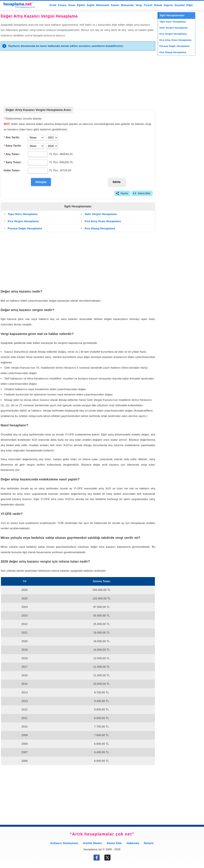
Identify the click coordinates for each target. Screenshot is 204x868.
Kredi (53, 5)
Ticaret (148, 5)
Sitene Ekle (144, 195)
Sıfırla (117, 183)
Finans (62, 5)
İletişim (149, 844)
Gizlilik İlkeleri (93, 844)
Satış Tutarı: (13, 162)
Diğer (190, 5)
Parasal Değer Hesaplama (25, 230)
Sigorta (168, 5)
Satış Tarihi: (13, 146)
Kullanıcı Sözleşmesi (64, 844)
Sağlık (91, 5)
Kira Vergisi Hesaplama (23, 223)
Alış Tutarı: (12, 154)
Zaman (115, 5)
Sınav (72, 5)
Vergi (139, 5)
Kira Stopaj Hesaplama (100, 230)
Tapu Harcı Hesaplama (23, 216)
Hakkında (133, 844)
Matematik (103, 5)
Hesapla (41, 183)
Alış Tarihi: (12, 137)
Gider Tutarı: (12, 170)
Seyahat (180, 5)
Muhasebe (127, 5)
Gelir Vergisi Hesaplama (101, 216)
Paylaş (124, 195)
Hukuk (158, 5)
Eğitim (81, 5)
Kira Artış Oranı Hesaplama (103, 223)
